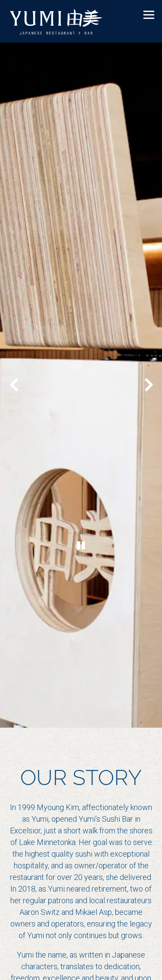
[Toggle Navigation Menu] (149, 15)
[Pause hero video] (81, 518)
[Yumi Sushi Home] (62, 21)
